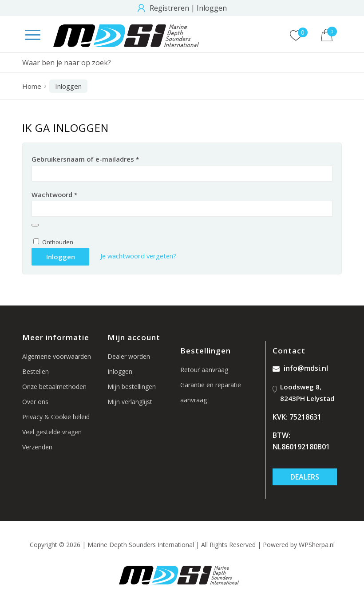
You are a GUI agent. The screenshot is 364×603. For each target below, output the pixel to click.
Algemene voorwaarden (57, 356)
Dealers (305, 477)
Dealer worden (129, 356)
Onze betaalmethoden (54, 387)
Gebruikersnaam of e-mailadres (85, 159)
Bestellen (36, 371)
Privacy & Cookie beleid (56, 417)
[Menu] (28, 36)
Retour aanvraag (204, 370)
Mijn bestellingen (132, 387)
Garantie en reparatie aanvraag (211, 392)
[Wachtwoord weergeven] (35, 225)
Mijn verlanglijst (130, 402)
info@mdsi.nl (300, 368)
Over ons (35, 402)
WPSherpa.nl (317, 545)
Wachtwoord (54, 194)
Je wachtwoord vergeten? (138, 256)
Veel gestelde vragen (52, 432)
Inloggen (212, 8)
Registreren (169, 8)
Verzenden (37, 447)
